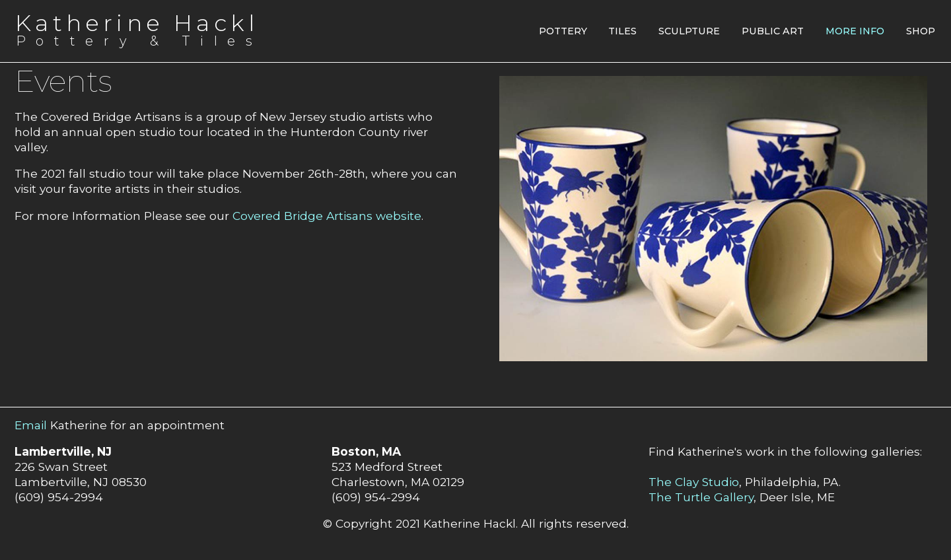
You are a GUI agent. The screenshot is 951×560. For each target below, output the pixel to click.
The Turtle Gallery (701, 497)
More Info (855, 31)
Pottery (563, 31)
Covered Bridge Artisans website (327, 216)
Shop (921, 31)
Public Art (773, 31)
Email (31, 425)
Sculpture (689, 31)
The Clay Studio (694, 482)
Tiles (622, 31)
